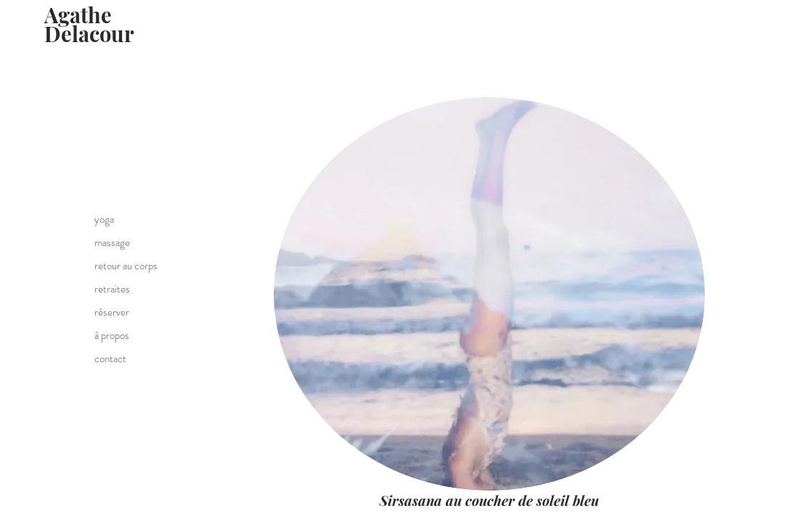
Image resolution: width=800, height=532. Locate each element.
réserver (112, 312)
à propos (112, 335)
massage (112, 242)
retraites (112, 289)
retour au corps (126, 266)
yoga (104, 219)
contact (110, 359)
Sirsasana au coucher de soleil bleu (489, 500)
